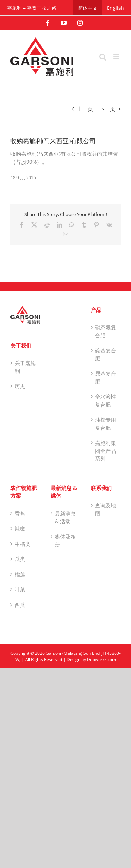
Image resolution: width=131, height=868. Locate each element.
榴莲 (20, 574)
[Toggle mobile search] (103, 57)
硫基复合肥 (105, 354)
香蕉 (20, 513)
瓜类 (20, 559)
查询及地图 (105, 509)
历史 (20, 386)
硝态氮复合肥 (105, 331)
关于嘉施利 (25, 367)
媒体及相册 (65, 541)
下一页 (107, 109)
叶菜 (20, 589)
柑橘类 (23, 544)
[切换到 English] (115, 8)
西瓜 (20, 605)
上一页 (85, 109)
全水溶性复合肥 (105, 401)
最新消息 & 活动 (65, 517)
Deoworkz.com (101, 660)
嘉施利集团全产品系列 (105, 451)
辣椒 (20, 528)
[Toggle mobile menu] (117, 57)
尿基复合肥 (105, 377)
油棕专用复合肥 (105, 424)
